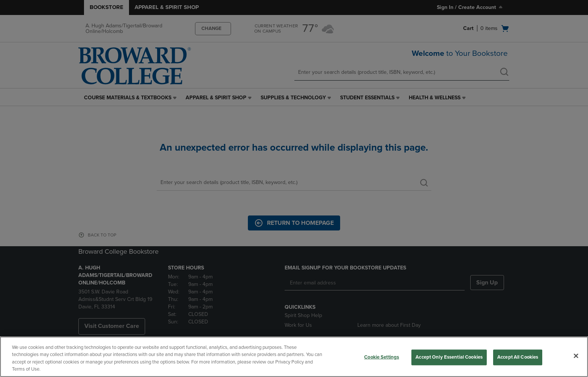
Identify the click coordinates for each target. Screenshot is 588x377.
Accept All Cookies (518, 357)
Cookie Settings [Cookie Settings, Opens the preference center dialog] (382, 357)
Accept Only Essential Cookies (449, 357)
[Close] (576, 356)
